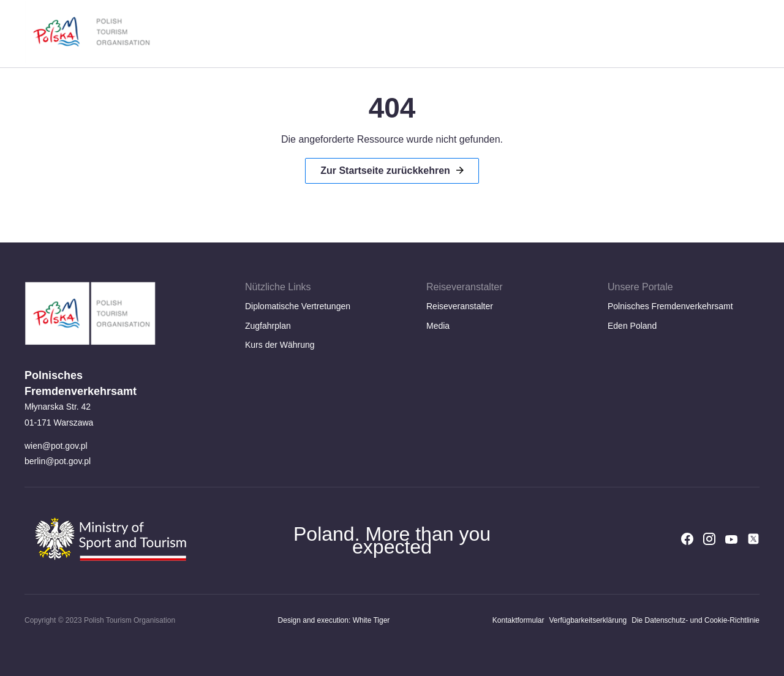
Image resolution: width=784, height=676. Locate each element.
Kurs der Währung (280, 345)
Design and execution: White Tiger (334, 620)
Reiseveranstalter (460, 306)
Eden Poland (632, 326)
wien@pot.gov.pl (56, 446)
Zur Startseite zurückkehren (385, 171)
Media (438, 326)
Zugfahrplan (268, 326)
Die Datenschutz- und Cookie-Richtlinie (695, 620)
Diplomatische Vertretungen (298, 306)
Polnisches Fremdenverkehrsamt (670, 306)
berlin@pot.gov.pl (58, 461)
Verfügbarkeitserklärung (588, 620)
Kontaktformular (518, 620)
